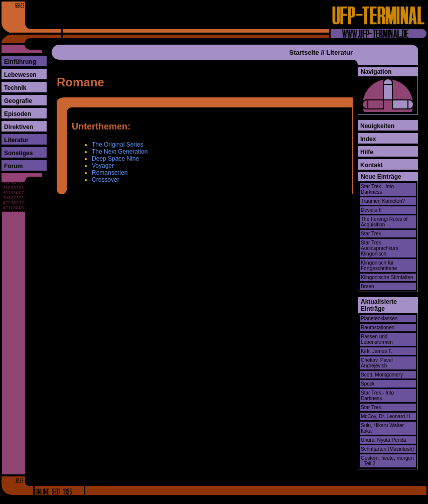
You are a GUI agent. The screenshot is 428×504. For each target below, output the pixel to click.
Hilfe (367, 152)
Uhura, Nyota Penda (384, 440)
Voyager (103, 166)
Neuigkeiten (377, 126)
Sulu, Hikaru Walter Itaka (382, 428)
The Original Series (118, 145)
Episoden (18, 114)
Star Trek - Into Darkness (377, 189)
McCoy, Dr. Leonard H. (386, 416)
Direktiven (19, 127)
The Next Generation (120, 152)
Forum (13, 166)
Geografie (18, 101)
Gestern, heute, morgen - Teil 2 (387, 461)
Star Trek (371, 234)
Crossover (106, 180)
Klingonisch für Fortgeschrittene (379, 266)
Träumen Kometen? (383, 201)
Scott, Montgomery (382, 375)
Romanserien (110, 173)
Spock (368, 384)
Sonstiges (18, 153)
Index (368, 139)
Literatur (16, 140)
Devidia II (371, 210)
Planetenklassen (379, 319)
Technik (15, 88)
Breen (368, 286)
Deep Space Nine (115, 159)
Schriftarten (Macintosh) (387, 449)
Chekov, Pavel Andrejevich (377, 363)
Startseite (304, 52)
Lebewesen (20, 75)
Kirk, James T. (377, 351)
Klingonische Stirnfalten (387, 277)
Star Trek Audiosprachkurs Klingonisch (379, 248)
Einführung (20, 62)
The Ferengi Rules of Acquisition (384, 222)
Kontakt (372, 165)
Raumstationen (378, 328)
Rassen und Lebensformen (377, 339)
